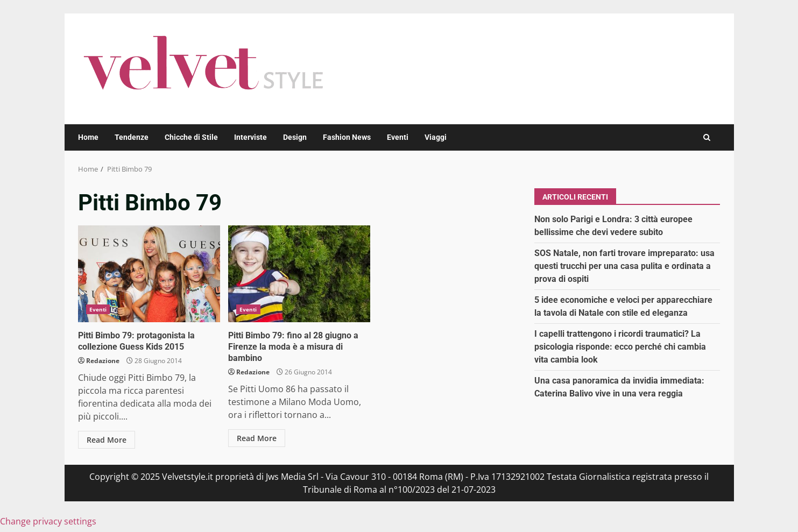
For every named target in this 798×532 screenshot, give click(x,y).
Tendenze (132, 137)
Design (295, 137)
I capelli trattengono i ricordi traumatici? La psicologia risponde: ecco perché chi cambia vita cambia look (620, 347)
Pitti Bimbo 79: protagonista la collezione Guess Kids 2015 (149, 274)
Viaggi (436, 137)
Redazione (103, 361)
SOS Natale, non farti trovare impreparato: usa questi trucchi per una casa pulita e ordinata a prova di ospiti (624, 266)
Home (88, 137)
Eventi (398, 137)
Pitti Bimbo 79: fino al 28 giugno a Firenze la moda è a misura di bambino (299, 274)
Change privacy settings (48, 521)
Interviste (250, 137)
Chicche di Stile (191, 137)
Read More (107, 440)
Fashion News (347, 137)
